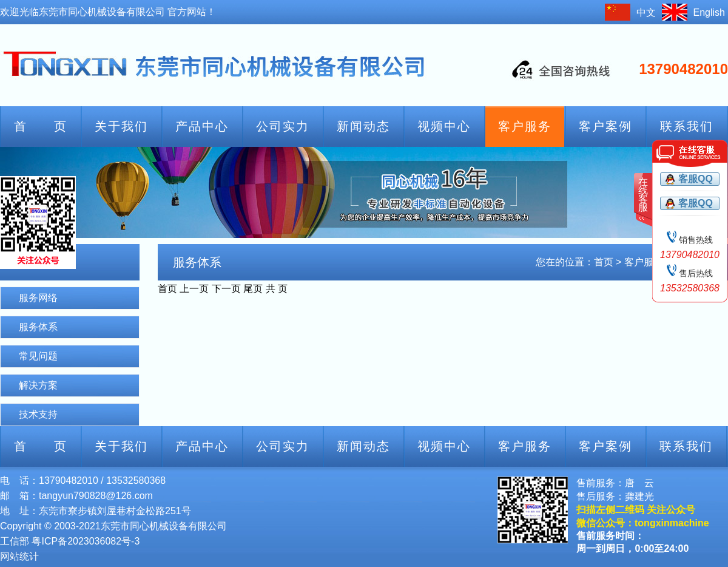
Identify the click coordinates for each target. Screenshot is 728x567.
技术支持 (38, 414)
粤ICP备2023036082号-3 (86, 541)
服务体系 (38, 327)
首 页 (41, 126)
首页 (604, 262)
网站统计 (19, 556)
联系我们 (687, 126)
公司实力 (283, 126)
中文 (646, 12)
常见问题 (38, 356)
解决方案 (38, 385)
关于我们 (121, 126)
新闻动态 (363, 126)
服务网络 (38, 298)
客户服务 (525, 126)
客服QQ (696, 179)
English (709, 12)
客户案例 (605, 126)
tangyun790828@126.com (96, 496)
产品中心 (202, 126)
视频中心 (444, 126)
